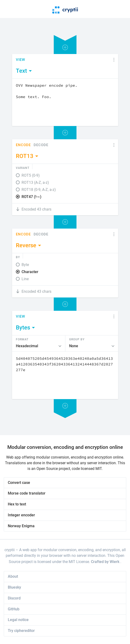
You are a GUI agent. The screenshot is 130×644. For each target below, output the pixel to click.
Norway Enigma (21, 526)
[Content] (65, 102)
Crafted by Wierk (106, 562)
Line (25, 279)
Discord (14, 598)
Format (22, 339)
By (18, 257)
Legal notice (18, 620)
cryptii (10, 550)
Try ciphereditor (21, 631)
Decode (41, 145)
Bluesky (14, 587)
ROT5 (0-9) (31, 175)
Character (30, 272)
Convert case (19, 483)
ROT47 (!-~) (31, 197)
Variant (23, 168)
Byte (25, 265)
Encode (23, 145)
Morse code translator (27, 493)
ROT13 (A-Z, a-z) (35, 182)
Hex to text (17, 504)
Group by (77, 339)
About (13, 576)
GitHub (14, 609)
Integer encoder (21, 515)
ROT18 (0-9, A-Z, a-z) (39, 190)
